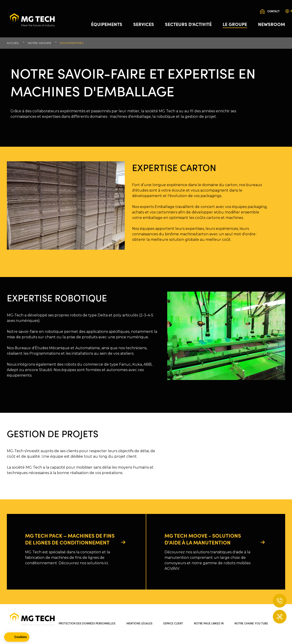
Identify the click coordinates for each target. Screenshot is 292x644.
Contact (274, 11)
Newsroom (272, 24)
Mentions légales (139, 623)
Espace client (173, 623)
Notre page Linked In (209, 623)
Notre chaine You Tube (251, 623)
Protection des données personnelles (87, 623)
